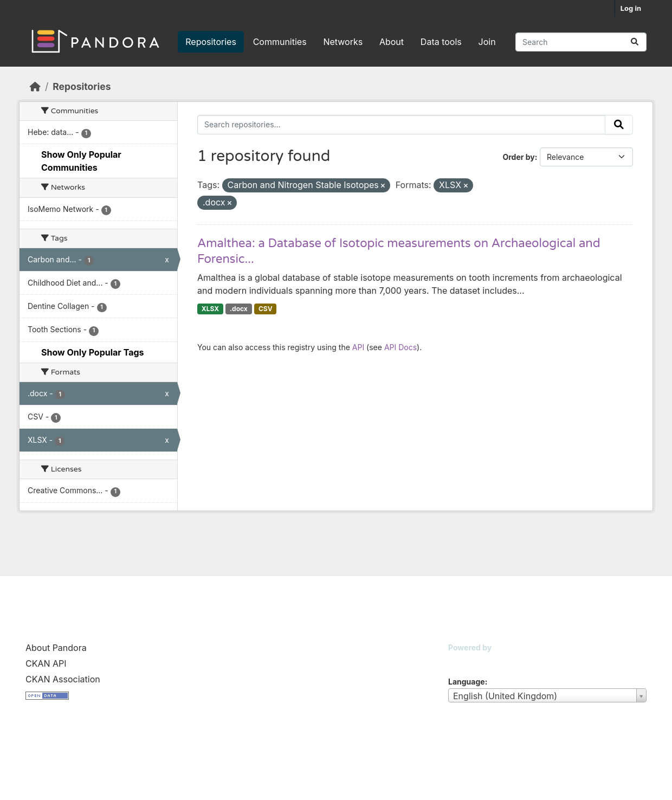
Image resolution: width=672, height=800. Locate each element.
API (358, 347)
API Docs (400, 347)
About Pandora (56, 648)
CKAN (467, 661)
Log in (631, 8)
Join (487, 42)
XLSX (210, 309)
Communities (280, 42)
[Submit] (635, 42)
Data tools (441, 42)
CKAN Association (63, 679)
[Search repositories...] (581, 42)
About (392, 42)
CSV (266, 309)
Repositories (211, 42)
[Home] (35, 86)
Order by (518, 157)
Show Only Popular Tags (93, 352)
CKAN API (46, 663)
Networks (343, 42)
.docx (239, 309)
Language (467, 682)
